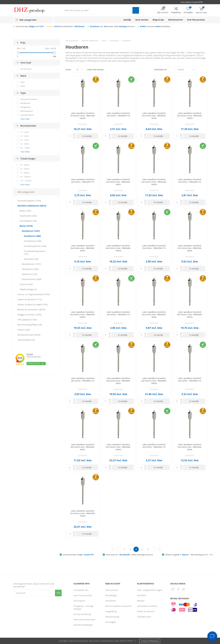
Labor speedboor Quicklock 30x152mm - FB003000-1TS (190, 379)
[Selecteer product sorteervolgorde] (182, 70)
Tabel (199, 70)
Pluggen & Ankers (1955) (29, 314)
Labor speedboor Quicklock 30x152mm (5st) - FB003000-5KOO (83, 447)
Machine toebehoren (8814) (32, 206)
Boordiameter (28, 126)
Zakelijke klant (144, 617)
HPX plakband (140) (27, 320)
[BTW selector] (193, 2)
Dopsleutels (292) (28, 216)
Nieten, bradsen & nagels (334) (33, 304)
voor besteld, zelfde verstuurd (112, 26)
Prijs (23, 43)
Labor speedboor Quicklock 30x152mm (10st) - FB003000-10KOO (118, 447)
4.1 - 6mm (25, 140)
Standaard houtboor (29, 99)
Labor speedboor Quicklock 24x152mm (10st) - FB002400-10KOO (118, 248)
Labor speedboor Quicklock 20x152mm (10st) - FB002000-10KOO (190, 116)
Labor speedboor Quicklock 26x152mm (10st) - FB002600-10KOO (190, 314)
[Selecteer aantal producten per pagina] (79, 70)
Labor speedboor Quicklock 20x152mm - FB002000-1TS (118, 114)
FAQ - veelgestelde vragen (150, 590)
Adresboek (111, 601)
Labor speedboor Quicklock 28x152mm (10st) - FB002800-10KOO (154, 381)
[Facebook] (178, 589)
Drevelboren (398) (33, 241)
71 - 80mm (25, 173)
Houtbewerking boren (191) (35, 252)
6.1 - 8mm (25, 144)
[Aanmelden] (34, 593)
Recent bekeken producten (119, 606)
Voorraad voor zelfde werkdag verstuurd (129, 555)
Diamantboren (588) (32, 279)
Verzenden (58, 593)
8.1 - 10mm (25, 148)
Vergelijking (176, 12)
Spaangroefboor (27, 115)
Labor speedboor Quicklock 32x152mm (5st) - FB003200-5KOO (190, 447)
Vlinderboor (25, 103)
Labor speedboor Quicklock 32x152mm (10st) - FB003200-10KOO (83, 513)
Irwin (22, 82)
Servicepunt (79, 601)
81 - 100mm (25, 177)
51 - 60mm (25, 165)
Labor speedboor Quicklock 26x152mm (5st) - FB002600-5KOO (154, 314)
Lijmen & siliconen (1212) (30, 299)
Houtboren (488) (32, 236)
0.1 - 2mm (25, 132)
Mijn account (163, 12)
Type (23, 93)
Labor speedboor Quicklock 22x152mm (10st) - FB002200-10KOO (154, 182)
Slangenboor (26, 107)
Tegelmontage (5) (28, 289)
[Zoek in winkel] (97, 10)
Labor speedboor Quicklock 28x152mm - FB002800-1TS (83, 379)
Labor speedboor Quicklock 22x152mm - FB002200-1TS (83, 181)
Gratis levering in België (78, 555)
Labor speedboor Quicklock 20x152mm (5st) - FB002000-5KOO (154, 116)
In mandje (87, 136)
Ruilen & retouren (146, 611)
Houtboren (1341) (31, 231)
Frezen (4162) (26, 284)
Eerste (113, 549)
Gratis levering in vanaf (30, 26)
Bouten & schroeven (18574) (31, 309)
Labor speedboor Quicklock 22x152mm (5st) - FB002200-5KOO (118, 182)
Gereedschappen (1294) (29, 201)
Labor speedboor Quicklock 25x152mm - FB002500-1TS (154, 247)
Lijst (205, 70)
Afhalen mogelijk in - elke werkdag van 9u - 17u (189, 555)
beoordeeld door (69, 26)
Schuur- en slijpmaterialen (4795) (34, 294)
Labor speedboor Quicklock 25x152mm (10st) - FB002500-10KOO (83, 314)
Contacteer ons (81, 590)
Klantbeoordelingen (83, 625)
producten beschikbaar (155, 26)
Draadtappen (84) (28, 221)
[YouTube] (184, 589)
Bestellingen (111, 595)
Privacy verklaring (82, 614)
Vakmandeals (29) (26, 340)
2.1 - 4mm (25, 136)
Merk (23, 76)
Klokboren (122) (29, 274)
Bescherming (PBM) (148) (30, 325)
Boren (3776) (26, 226)
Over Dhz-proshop (82, 595)
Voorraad (26, 63)
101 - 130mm (26, 181)
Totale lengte (28, 159)
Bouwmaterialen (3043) (29, 335)
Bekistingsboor (27, 111)
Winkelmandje (112, 617)
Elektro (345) (24, 330)
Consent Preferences (150, 641)
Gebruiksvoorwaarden (84, 619)
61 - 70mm (25, 169)
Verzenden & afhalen (147, 606)
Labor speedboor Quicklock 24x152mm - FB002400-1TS (190, 181)
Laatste (160, 549)
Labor (23, 86)
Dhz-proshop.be (72, 41)
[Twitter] (173, 589)
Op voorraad (26, 69)
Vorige (118, 549)
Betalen (141, 601)
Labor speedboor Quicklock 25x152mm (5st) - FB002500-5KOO (190, 248)
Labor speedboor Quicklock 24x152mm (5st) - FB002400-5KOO (83, 248)
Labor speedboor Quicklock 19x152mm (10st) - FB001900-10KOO (83, 116)
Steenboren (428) (30, 269)
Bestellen (142, 595)
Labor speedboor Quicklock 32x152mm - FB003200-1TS (154, 446)
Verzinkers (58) (31, 259)
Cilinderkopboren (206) (35, 246)
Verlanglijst (111, 622)
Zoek (136, 10)
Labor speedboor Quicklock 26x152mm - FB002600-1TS (118, 313)
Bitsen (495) (25, 211)
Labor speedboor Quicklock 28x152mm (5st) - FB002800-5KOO (118, 381)
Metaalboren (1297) (31, 264)
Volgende (154, 549)
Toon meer (25, 119)
